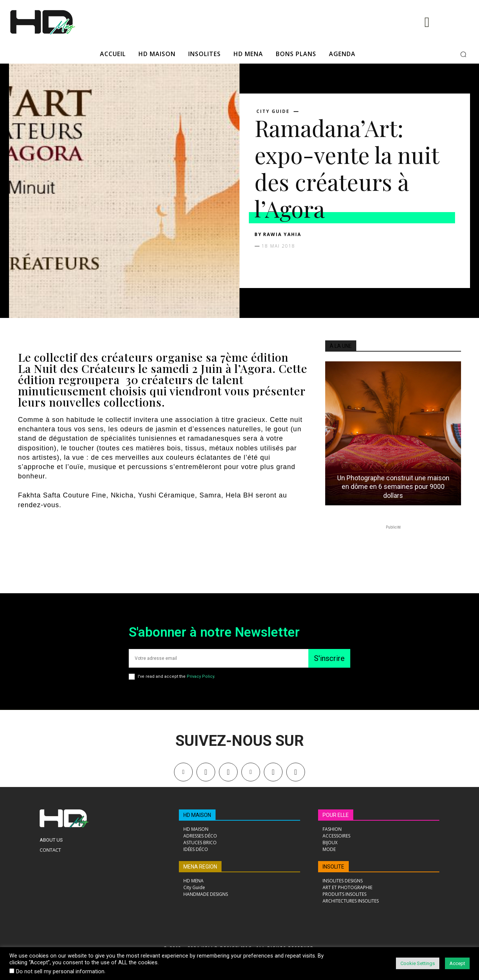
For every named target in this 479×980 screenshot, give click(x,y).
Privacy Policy (200, 676)
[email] (219, 658)
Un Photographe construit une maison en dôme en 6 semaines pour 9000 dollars (393, 487)
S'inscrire (329, 658)
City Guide (273, 111)
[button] (463, 54)
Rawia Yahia (282, 234)
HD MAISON (197, 815)
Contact (50, 850)
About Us (51, 840)
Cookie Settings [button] (418, 963)
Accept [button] (457, 963)
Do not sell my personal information (60, 971)
